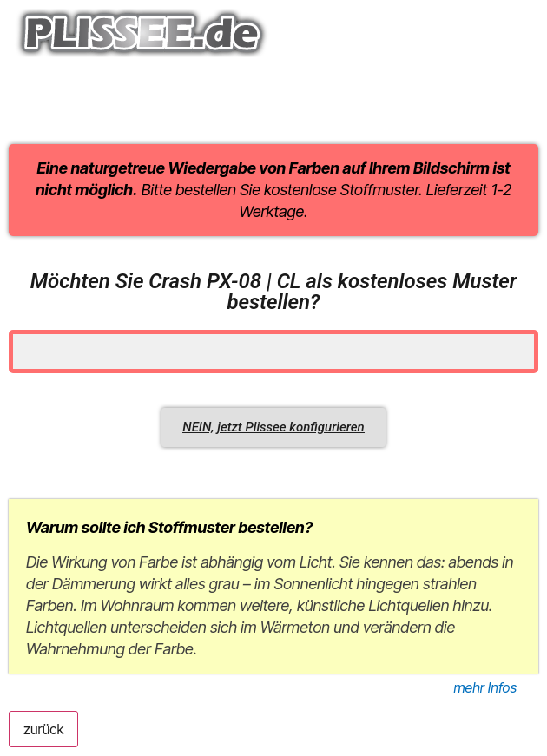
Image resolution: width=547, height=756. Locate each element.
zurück (43, 729)
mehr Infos (485, 687)
